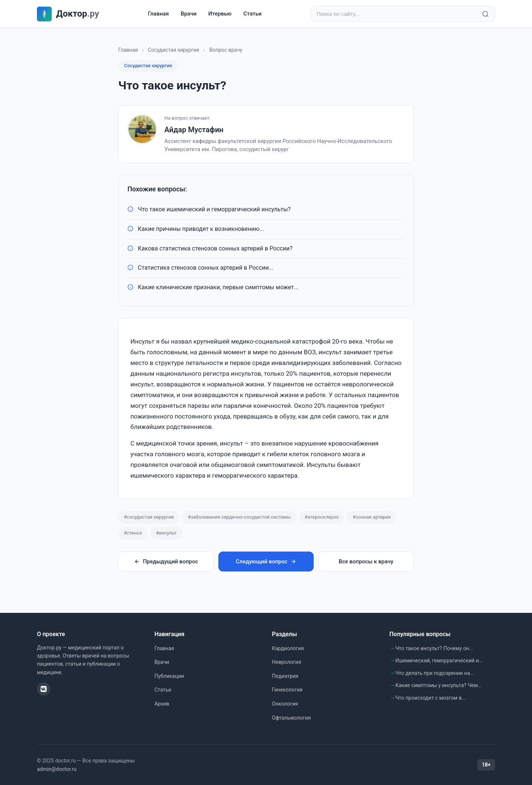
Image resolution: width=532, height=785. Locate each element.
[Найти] (485, 14)
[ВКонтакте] (44, 689)
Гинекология (287, 690)
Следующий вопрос (266, 562)
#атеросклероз (322, 517)
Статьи (253, 14)
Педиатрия (285, 676)
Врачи (189, 14)
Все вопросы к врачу (366, 562)
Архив (162, 704)
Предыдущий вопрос (166, 562)
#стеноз (133, 533)
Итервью (220, 14)
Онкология (285, 704)
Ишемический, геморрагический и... (439, 661)
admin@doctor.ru (57, 769)
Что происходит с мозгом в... (431, 698)
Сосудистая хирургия (173, 50)
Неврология (287, 662)
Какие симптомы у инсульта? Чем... (439, 685)
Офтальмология (291, 718)
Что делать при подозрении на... (435, 673)
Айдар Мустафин (194, 130)
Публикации (169, 676)
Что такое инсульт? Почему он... (434, 648)
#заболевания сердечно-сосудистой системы (239, 517)
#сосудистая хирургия (149, 517)
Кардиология (288, 648)
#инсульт (166, 533)
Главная (158, 14)
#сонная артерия (371, 517)
